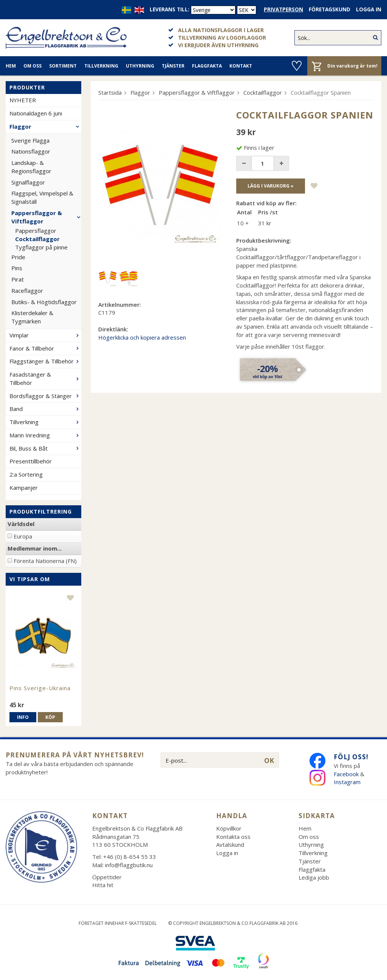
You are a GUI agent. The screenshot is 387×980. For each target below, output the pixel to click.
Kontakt (241, 66)
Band (45, 409)
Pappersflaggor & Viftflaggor (46, 217)
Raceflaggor (27, 291)
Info (23, 717)
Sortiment (63, 66)
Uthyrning (140, 66)
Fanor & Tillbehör (45, 348)
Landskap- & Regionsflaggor (31, 167)
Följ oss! (351, 757)
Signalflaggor (28, 182)
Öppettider (107, 877)
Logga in (369, 9)
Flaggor (45, 126)
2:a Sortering (26, 474)
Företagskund (330, 9)
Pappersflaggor (36, 231)
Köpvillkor (229, 828)
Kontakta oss (233, 837)
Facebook (346, 774)
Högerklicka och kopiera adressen (142, 337)
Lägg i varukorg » (271, 186)
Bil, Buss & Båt (45, 448)
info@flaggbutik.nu (129, 865)
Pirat (18, 279)
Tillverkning (101, 66)
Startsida (110, 92)
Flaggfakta (207, 66)
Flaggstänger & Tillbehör (45, 361)
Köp (50, 717)
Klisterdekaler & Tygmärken (32, 317)
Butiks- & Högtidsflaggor (44, 302)
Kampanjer (24, 488)
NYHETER (23, 100)
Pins (17, 268)
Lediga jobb (314, 877)
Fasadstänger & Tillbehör (45, 378)
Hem (11, 66)
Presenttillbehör (31, 461)
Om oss (33, 66)
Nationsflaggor (31, 151)
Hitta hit (103, 885)
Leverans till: (170, 9)
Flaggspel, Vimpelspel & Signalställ (42, 197)
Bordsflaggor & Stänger (45, 396)
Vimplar (45, 335)
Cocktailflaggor (37, 239)
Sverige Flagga (30, 140)
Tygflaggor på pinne (41, 247)
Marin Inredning (45, 435)
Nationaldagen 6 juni (36, 113)
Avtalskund (230, 845)
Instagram (348, 782)
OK (269, 760)
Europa (23, 536)
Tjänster (173, 66)
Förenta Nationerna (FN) (45, 561)
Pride (18, 257)
